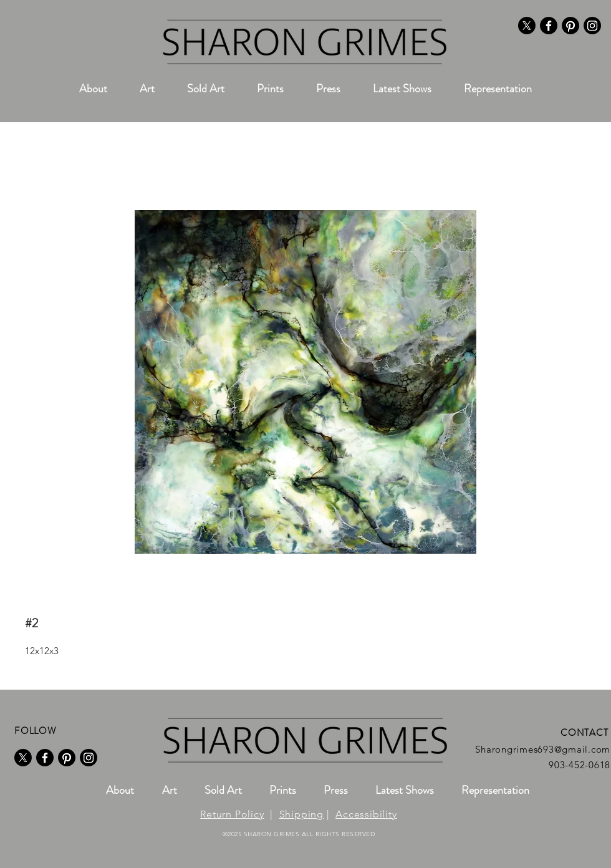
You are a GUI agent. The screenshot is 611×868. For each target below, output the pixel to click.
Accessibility (366, 814)
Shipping (301, 814)
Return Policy (232, 814)
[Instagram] (592, 26)
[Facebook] (549, 26)
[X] (527, 26)
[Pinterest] (570, 26)
